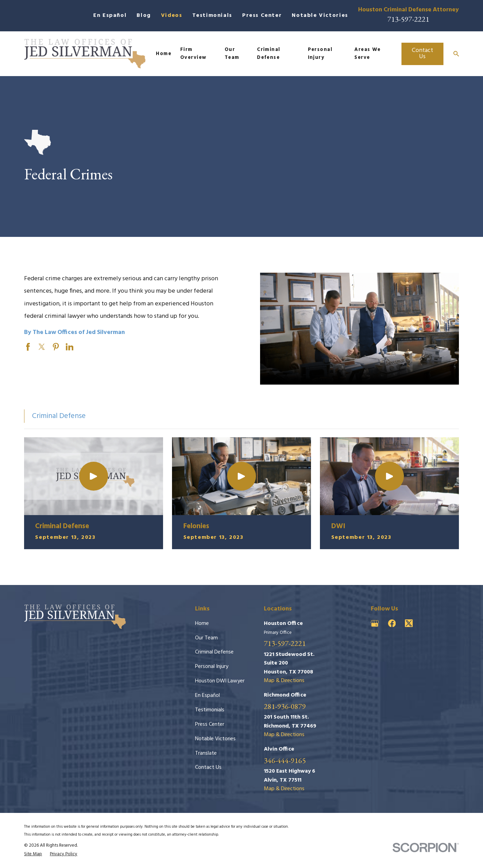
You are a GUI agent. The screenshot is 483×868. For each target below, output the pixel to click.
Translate (206, 753)
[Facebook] (392, 623)
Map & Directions (284, 681)
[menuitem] (33, 854)
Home (202, 624)
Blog (144, 15)
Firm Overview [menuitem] (194, 54)
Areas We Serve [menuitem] (368, 54)
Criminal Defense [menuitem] (269, 54)
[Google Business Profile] (375, 623)
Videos (172, 15)
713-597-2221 (408, 19)
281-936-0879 (285, 707)
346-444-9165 (285, 761)
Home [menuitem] (164, 54)
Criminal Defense (214, 652)
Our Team (206, 638)
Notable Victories (320, 15)
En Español (110, 15)
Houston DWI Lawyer (220, 681)
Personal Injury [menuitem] (320, 54)
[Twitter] (409, 623)
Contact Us (422, 54)
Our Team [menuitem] (232, 54)
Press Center (262, 15)
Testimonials (212, 15)
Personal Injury (212, 667)
